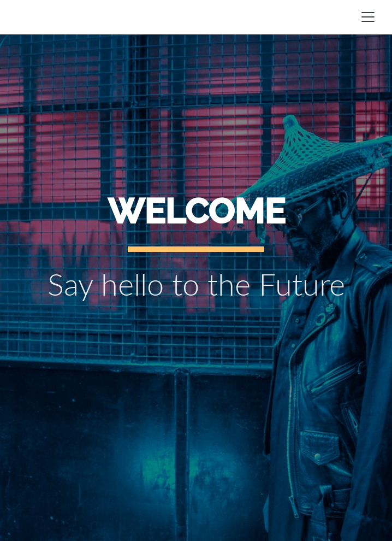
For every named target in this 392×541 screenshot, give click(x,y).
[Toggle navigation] (368, 17)
